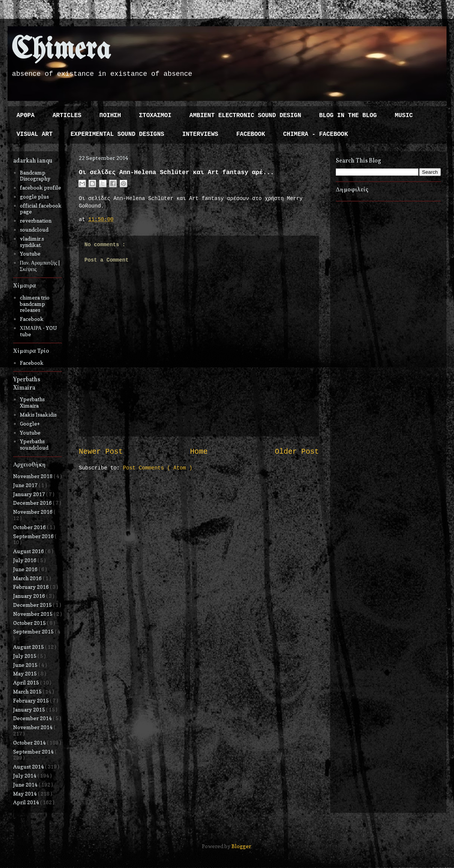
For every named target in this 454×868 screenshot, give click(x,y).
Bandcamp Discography (35, 176)
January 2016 (30, 596)
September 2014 (34, 751)
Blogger (241, 846)
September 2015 (34, 631)
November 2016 (33, 512)
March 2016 (28, 578)
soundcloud (34, 229)
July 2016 (25, 560)
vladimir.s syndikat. (32, 242)
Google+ (30, 423)
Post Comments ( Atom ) (158, 468)
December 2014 (33, 718)
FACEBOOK (251, 134)
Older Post (297, 452)
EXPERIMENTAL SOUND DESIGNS (117, 134)
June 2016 (26, 569)
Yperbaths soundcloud (34, 444)
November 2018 (33, 476)
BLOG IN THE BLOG (348, 116)
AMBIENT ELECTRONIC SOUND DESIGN (245, 116)
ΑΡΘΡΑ (26, 116)
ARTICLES (67, 116)
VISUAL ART (35, 134)
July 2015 (25, 656)
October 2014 (30, 742)
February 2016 (32, 587)
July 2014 (25, 775)
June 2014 (26, 785)
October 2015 (30, 623)
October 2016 (30, 527)
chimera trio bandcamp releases (35, 304)
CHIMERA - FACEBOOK (315, 134)
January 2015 (30, 709)
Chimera (61, 50)
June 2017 (26, 485)
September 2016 (34, 536)
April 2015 (27, 682)
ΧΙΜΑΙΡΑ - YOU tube (39, 331)
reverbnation (36, 220)
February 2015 (32, 700)
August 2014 (29, 766)
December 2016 (33, 503)
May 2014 (26, 794)
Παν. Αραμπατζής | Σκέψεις (40, 266)
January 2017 (30, 494)
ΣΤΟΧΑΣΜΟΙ (155, 116)
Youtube (30, 253)
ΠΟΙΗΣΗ (110, 116)
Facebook (32, 319)
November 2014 (33, 727)
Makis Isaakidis (38, 414)
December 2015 (33, 605)
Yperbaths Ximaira (32, 402)
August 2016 (29, 551)
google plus (34, 196)
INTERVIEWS (200, 134)
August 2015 (29, 647)
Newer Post (101, 452)
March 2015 (28, 691)
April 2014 (27, 802)
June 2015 (26, 665)
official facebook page (41, 209)
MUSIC (404, 116)
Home (199, 452)
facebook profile (41, 187)
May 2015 (26, 673)
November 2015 (33, 614)
